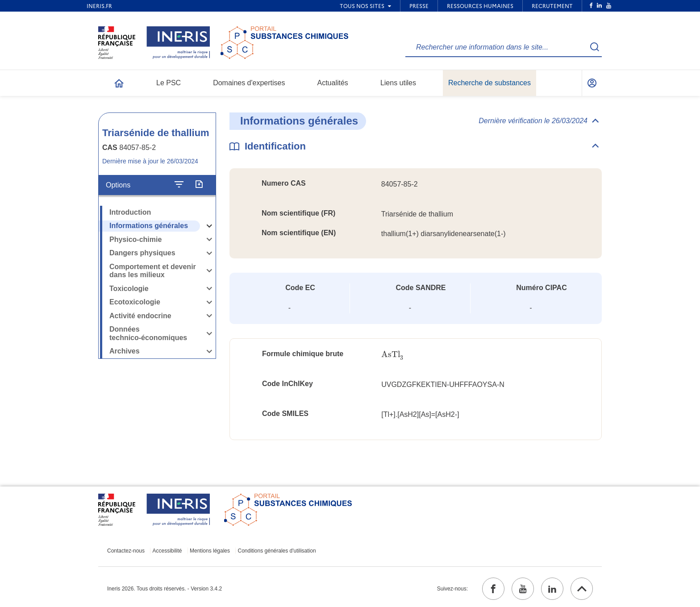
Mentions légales (210, 551)
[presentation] (392, 355)
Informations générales (149, 226)
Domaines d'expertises (249, 83)
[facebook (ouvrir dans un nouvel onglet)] (493, 589)
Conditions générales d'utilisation (277, 551)
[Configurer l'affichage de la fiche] (179, 185)
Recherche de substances (490, 83)
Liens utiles (398, 83)
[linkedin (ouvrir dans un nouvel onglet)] (552, 589)
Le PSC (169, 83)
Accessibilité (167, 551)
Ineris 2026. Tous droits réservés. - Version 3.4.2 (165, 589)
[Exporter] (199, 185)
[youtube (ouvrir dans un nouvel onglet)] (523, 589)
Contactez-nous (126, 551)
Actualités (333, 83)
